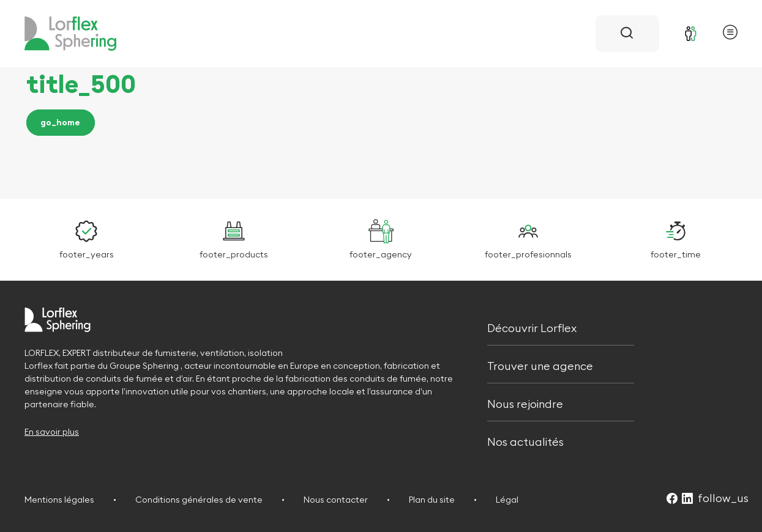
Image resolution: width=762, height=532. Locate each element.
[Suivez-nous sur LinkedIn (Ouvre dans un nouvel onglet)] (687, 499)
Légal (507, 500)
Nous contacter (336, 500)
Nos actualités (525, 441)
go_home (60, 123)
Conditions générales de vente (199, 500)
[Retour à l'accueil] (70, 34)
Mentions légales (59, 500)
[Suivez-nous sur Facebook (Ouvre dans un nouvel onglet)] (672, 499)
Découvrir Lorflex (532, 327)
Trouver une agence (540, 365)
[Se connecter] (691, 34)
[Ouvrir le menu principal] (730, 34)
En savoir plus (52, 432)
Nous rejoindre (525, 403)
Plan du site (432, 500)
